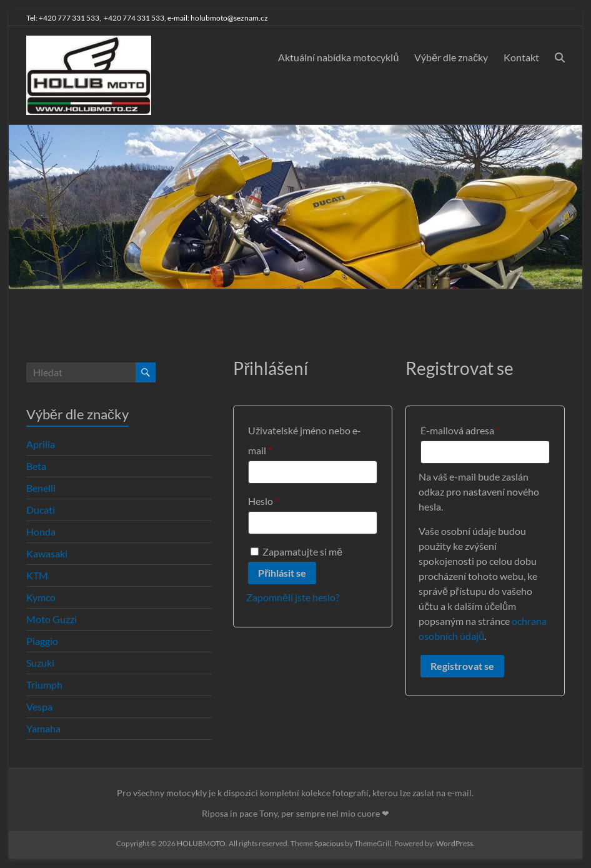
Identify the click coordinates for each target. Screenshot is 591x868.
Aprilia (41, 444)
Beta (36, 466)
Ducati (41, 510)
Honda (41, 531)
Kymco (41, 597)
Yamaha (43, 728)
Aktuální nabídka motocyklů (338, 57)
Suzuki (40, 663)
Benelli (41, 488)
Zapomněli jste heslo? (293, 597)
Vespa (39, 706)
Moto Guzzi (52, 619)
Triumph (44, 685)
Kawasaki (47, 553)
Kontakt (521, 57)
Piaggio (42, 641)
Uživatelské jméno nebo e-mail (305, 440)
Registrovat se (462, 666)
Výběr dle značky (451, 57)
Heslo (281, 499)
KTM (37, 575)
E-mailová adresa (478, 428)
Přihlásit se (282, 573)
